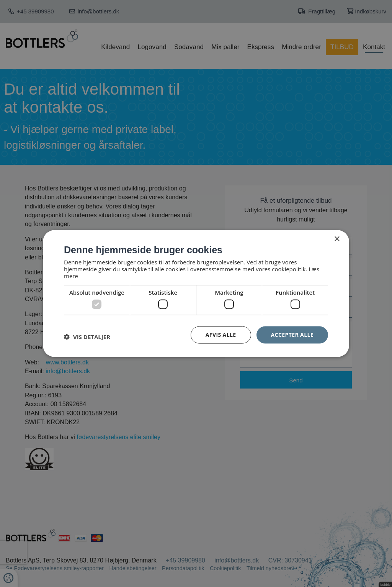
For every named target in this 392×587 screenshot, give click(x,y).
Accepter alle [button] (292, 335)
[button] (87, 337)
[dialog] (196, 294)
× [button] (337, 239)
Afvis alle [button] (221, 335)
